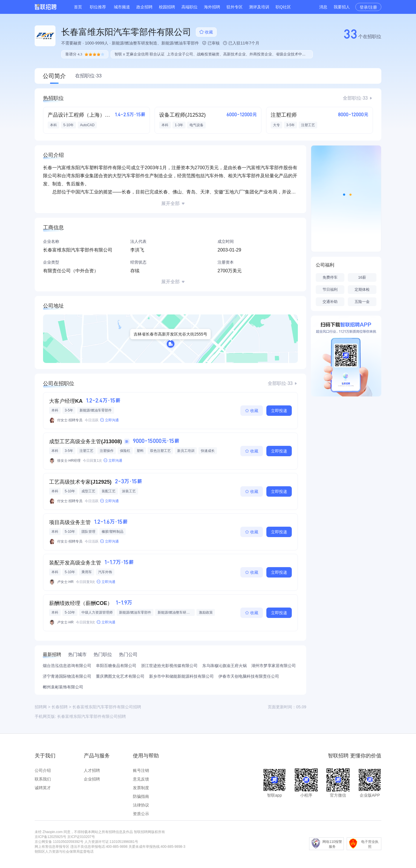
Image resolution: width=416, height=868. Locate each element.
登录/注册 (368, 7)
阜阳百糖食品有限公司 (116, 666)
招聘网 (41, 707)
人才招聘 (92, 770)
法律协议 (141, 805)
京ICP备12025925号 (50, 837)
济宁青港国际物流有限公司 (67, 676)
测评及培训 (259, 7)
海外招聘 (212, 7)
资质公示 (141, 814)
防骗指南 (141, 796)
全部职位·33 (355, 98)
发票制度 (141, 788)
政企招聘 (144, 7)
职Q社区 (283, 7)
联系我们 (43, 779)
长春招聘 (60, 707)
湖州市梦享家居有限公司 (274, 666)
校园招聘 (167, 7)
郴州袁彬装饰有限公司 (63, 687)
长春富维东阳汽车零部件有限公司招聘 (92, 716)
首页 (78, 7)
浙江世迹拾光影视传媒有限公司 (169, 666)
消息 (323, 7)
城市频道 (122, 7)
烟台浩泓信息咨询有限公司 (67, 666)
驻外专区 (235, 7)
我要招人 (342, 7)
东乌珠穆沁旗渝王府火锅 (224, 666)
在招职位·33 (88, 76)
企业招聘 (92, 779)
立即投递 (279, 411)
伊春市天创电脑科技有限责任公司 (249, 676)
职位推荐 (98, 7)
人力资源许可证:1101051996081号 (111, 842)
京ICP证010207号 (81, 837)
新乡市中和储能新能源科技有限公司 (181, 676)
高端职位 (190, 7)
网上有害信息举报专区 (52, 847)
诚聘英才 (43, 788)
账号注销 (141, 770)
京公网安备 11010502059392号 (59, 842)
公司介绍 (43, 770)
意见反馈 (141, 779)
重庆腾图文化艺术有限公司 (120, 676)
